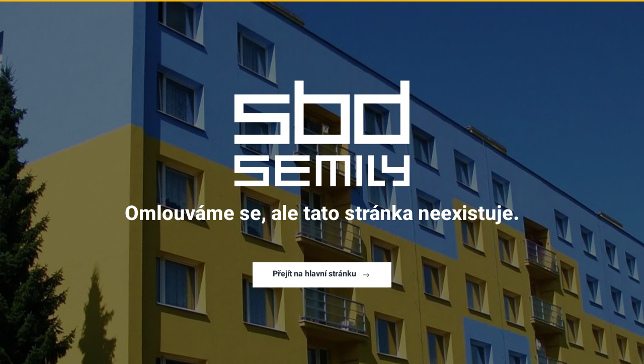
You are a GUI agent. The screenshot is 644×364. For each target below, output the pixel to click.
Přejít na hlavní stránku (322, 275)
